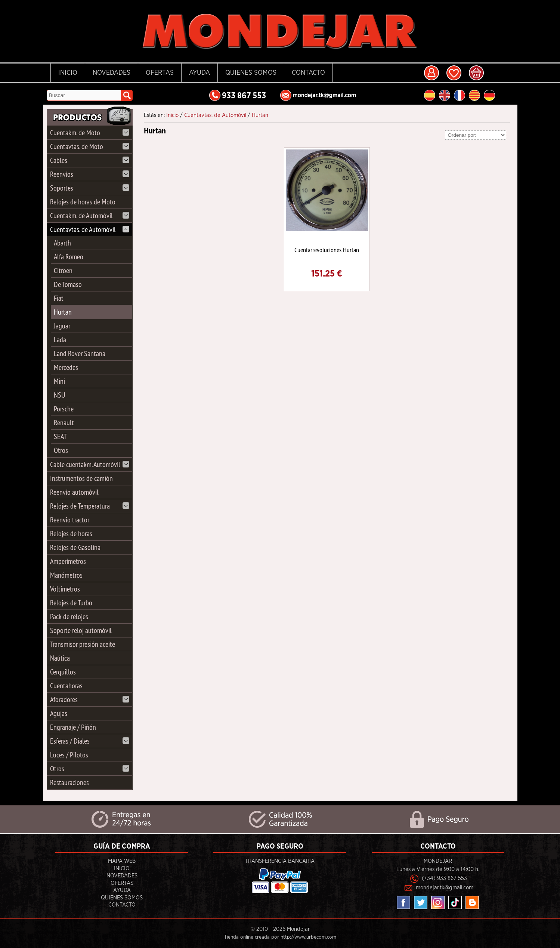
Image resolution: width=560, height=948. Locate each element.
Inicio (68, 73)
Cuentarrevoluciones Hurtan (327, 250)
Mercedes (66, 367)
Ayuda (199, 73)
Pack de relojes (69, 616)
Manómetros (66, 575)
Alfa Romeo (69, 257)
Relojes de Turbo (71, 603)
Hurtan (63, 312)
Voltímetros (65, 589)
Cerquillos (63, 672)
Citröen (63, 270)
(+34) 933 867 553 (444, 878)
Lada (60, 339)
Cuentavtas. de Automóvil (90, 229)
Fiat (59, 298)
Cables (90, 160)
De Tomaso (68, 284)
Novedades (112, 73)
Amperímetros (68, 561)
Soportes (90, 188)
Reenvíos (90, 174)
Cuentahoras (66, 685)
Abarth (62, 243)
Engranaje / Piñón (73, 727)
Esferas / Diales (90, 741)
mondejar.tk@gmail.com (445, 888)
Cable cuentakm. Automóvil (90, 464)
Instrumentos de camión (81, 478)
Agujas (59, 713)
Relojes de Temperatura (90, 506)
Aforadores (90, 699)
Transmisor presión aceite (83, 644)
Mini (59, 381)
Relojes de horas (71, 533)
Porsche (64, 409)
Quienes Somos (251, 73)
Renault (64, 422)
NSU (59, 395)
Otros (61, 450)
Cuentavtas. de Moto (90, 146)
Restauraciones (69, 782)
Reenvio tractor (70, 520)
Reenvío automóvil (74, 492)
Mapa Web (122, 861)
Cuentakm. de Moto (90, 132)
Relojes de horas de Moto (83, 202)
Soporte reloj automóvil (81, 630)
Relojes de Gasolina (75, 547)
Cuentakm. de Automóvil (90, 215)
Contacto (308, 73)
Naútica (60, 658)
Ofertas (160, 73)
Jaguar (62, 326)
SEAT (60, 436)
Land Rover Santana (80, 353)
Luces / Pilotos (69, 755)
